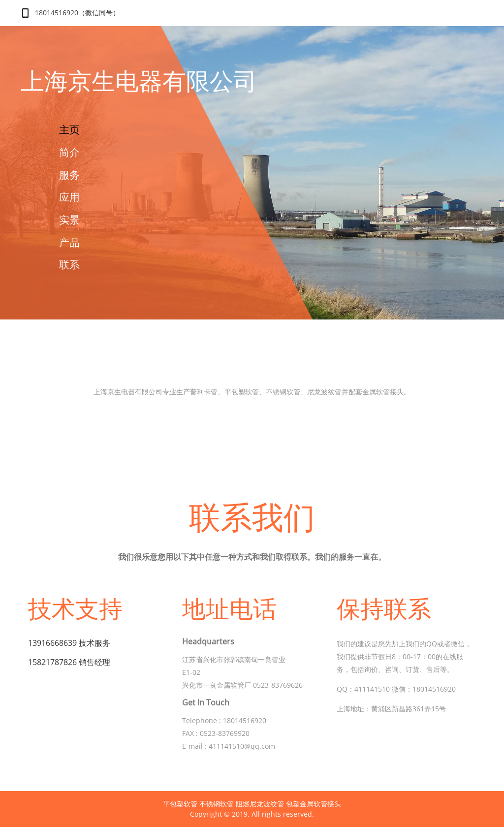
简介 (69, 152)
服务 (69, 175)
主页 (69, 129)
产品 (69, 242)
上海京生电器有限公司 (139, 82)
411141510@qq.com (242, 746)
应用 (69, 197)
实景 (69, 220)
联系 (69, 264)
